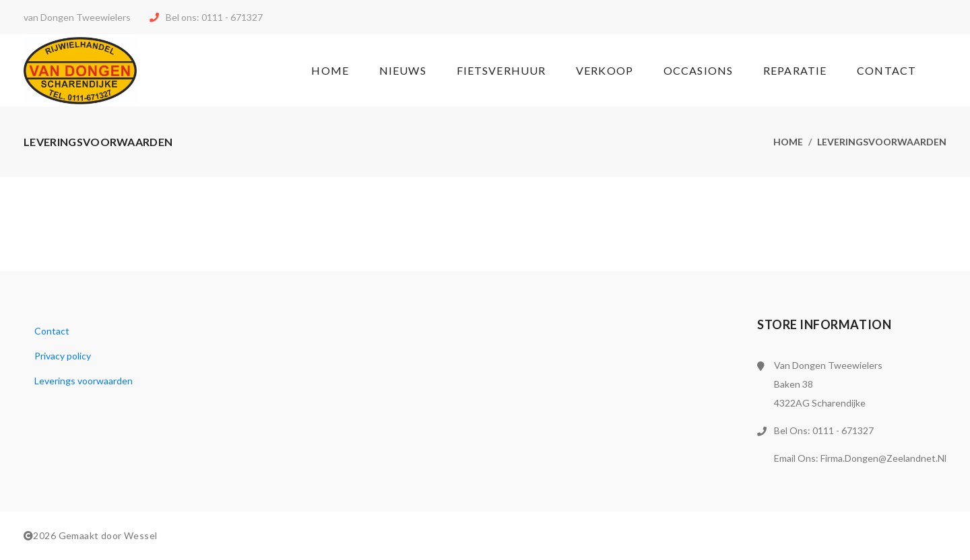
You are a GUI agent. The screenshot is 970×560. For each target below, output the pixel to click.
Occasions (698, 70)
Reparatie (795, 70)
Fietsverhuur (501, 70)
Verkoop (605, 70)
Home (330, 70)
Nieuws (403, 70)
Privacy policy (63, 356)
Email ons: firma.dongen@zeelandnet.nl (860, 458)
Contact (886, 70)
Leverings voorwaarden (84, 381)
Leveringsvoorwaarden (882, 142)
